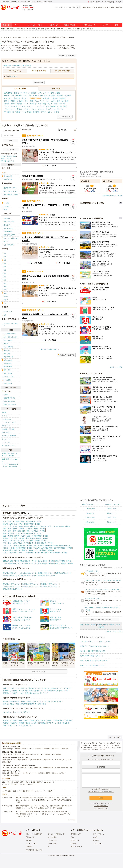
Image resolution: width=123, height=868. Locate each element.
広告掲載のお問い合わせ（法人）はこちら (101, 792)
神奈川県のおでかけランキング (36, 693)
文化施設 (20, 101)
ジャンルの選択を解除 (65, 117)
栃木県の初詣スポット (28, 573)
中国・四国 (77, 29)
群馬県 (99, 625)
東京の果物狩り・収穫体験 (11, 775)
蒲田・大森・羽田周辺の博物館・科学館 (17, 545)
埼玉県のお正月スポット (12, 586)
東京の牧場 (47, 749)
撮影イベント (6, 426)
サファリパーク (43, 93)
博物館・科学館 (36, 98)
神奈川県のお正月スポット (13, 589)
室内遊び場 (8, 93)
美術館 (13, 101)
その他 (56, 112)
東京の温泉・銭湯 (8, 773)
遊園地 (16, 93)
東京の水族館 (68, 768)
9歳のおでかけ (112, 522)
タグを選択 (11, 150)
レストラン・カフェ (26, 106)
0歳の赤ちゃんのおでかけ (90, 504)
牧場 (52, 93)
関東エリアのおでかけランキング (15, 688)
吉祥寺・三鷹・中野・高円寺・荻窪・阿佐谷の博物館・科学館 (25, 538)
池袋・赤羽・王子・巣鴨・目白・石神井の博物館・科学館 (24, 531)
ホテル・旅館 (52, 104)
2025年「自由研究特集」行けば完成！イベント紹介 (10, 465)
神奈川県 (101, 627)
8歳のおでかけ (90, 522)
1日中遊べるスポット (116, 7)
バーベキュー (38, 96)
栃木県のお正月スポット (31, 584)
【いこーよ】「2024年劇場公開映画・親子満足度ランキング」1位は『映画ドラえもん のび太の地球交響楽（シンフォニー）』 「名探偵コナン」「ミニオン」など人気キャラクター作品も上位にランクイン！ (44, 814)
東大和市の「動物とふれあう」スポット (95, 646)
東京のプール (56, 749)
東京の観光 (65, 749)
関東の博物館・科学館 (11, 561)
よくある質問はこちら (101, 806)
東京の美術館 (59, 768)
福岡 (92, 29)
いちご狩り (8, 98)
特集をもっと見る (116, 367)
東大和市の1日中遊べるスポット (92, 656)
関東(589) (17, 66)
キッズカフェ (51, 109)
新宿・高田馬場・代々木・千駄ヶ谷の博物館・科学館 (22, 533)
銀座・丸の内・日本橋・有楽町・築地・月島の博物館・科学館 (25, 536)
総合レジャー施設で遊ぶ (12, 701)
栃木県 (93, 625)
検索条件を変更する (66, 355)
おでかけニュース (89, 25)
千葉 (30, 29)
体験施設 (62, 98)
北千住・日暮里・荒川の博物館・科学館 (17, 548)
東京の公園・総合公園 (64, 760)
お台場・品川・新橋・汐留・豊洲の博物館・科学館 (21, 524)
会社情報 (96, 840)
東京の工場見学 (7, 754)
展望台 (7, 101)
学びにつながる (45, 701)
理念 (72, 837)
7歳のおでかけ (112, 518)
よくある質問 (52, 837)
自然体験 (5, 413)
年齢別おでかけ (69, 25)
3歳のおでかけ (112, 509)
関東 (18, 29)
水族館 (58, 93)
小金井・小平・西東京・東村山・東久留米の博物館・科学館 (25, 541)
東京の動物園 (16, 749)
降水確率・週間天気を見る (113, 195)
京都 (66, 29)
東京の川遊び (7, 762)
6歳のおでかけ (90, 518)
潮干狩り (25, 98)
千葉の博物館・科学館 (28, 563)
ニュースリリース (31, 844)
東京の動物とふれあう (33, 754)
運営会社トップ (76, 834)
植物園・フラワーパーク (13, 96)
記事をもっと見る (39, 671)
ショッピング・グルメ (9, 423)
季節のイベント (7, 432)
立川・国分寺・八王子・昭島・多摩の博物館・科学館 (22, 521)
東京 (22, 29)
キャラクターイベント (9, 446)
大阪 (62, 29)
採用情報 (74, 844)
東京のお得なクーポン (9, 760)
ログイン (119, 2)
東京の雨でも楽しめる (9, 768)
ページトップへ (115, 737)
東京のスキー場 (20, 773)
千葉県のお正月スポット (31, 586)
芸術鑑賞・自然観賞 (8, 429)
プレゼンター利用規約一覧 (56, 834)
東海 (39, 29)
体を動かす (32, 704)
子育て (105, 25)
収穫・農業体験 (21, 704)
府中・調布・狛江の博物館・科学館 (16, 543)
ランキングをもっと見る (114, 631)
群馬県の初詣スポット (46, 573)
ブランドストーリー (99, 834)
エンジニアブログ (76, 847)
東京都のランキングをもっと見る (101, 619)
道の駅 (59, 106)
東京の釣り (39, 749)
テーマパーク (25, 93)
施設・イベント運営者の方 (34, 834)
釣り (46, 96)
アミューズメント (38, 109)
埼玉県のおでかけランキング (36, 691)
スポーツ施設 (51, 101)
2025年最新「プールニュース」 (10, 460)
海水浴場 (33, 104)
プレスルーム (52, 840)
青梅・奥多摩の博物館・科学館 (41, 543)
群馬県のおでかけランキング (13, 691)
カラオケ (27, 109)
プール (26, 104)
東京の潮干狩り (47, 773)
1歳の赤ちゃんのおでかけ (112, 504)
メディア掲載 (52, 844)
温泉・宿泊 (42, 704)
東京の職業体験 (57, 754)
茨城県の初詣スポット (11, 573)
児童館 (13, 104)
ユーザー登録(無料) (108, 2)
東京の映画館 (34, 768)
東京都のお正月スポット (50, 586)
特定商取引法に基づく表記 (34, 850)
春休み (85, 7)
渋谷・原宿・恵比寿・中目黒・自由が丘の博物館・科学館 (24, 529)
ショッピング (39, 106)
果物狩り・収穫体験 (64, 96)
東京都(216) (27, 66)
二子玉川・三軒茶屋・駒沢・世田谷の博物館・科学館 (52, 548)
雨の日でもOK (92, 7)
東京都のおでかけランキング (13, 693)
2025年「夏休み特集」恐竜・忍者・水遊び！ (10, 455)
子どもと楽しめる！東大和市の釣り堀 (94, 661)
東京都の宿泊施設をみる (49, 349)
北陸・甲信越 (51, 29)
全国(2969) (7, 66)
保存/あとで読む (94, 2)
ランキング (54, 25)
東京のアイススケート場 (33, 773)
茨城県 (87, 625)
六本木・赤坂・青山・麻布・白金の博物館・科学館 (21, 553)
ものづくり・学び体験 (9, 436)
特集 (117, 25)
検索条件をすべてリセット (67, 56)
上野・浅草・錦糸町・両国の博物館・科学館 (19, 526)
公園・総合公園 (63, 101)
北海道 (12, 29)
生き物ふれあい (7, 419)
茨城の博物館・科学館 (28, 561)
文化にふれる (57, 701)
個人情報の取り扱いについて (101, 789)
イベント (18, 25)
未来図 (95, 837)
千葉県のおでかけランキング (58, 691)
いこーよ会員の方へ (101, 808)
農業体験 (17, 98)
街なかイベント (7, 439)
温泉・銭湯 (42, 104)
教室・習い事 (51, 106)
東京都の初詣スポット (28, 576)
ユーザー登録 (7, 791)
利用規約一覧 (30, 837)
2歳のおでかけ (90, 509)
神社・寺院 (29, 101)
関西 (59, 29)
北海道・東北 (5, 29)
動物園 (34, 93)
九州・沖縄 (86, 29)
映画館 (7, 104)
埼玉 (34, 29)
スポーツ (5, 416)
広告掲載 (29, 840)
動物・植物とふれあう (30, 701)
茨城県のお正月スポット (12, 584)
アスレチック (39, 101)
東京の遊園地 (7, 749)
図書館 (19, 104)
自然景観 (52, 96)
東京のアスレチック (50, 760)
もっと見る (71, 820)
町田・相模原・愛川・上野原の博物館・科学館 (53, 526)
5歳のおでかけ (112, 513)
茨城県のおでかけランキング (39, 688)
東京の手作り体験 (19, 754)
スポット (6, 25)
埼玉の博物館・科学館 (11, 563)
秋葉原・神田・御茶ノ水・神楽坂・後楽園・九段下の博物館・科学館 (28, 550)
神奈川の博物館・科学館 (64, 563)
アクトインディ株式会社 (95, 830)
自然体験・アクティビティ (43, 112)
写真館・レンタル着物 (23, 112)
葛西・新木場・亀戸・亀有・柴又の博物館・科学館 (52, 545)
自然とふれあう (9, 704)
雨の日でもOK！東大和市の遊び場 (92, 651)
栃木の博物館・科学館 (46, 561)
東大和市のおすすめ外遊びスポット (93, 665)
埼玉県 (106, 625)
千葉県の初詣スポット (11, 576)
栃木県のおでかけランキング (61, 688)
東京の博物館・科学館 (46, 563)
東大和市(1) (14, 76)
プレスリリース (98, 844)
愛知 (43, 29)
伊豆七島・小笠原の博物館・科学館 (54, 553)
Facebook (29, 847)
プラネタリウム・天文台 (13, 109)
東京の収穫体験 (46, 754)
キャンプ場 (27, 96)
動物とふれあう (103, 7)
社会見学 (46, 98)
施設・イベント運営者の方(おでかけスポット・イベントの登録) (33, 791)
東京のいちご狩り (59, 773)
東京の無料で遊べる (24, 760)
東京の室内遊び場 (23, 768)
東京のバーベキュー (28, 749)
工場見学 (54, 98)
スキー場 (62, 104)
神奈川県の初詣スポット (47, 576)
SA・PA (60, 109)
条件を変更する (39, 82)
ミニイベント (6, 442)
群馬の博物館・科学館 (63, 561)
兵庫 (69, 29)
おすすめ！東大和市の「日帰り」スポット (95, 641)
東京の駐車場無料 (37, 760)
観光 (65, 106)
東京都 (118, 625)
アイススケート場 (11, 106)
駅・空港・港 (9, 112)
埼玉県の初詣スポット (63, 573)
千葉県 (112, 625)
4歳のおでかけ (90, 513)
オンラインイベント (35, 25)
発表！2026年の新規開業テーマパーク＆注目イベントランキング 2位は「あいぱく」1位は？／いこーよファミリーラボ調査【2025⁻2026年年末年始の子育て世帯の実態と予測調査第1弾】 (43, 800)
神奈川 (26, 29)
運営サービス (75, 840)
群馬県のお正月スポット (50, 584)
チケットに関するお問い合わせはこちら (101, 803)
